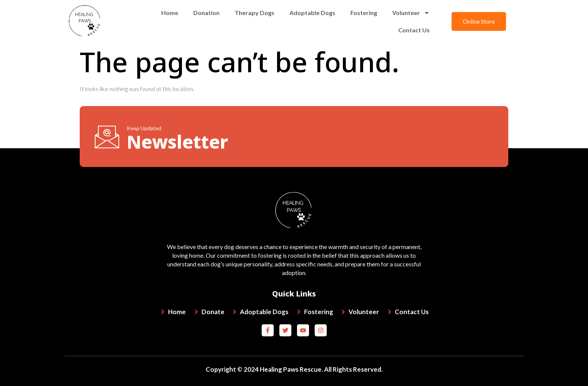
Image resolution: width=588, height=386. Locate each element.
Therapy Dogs (255, 13)
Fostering (364, 13)
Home (170, 13)
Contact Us (414, 30)
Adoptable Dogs (312, 13)
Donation (206, 13)
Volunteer (411, 13)
